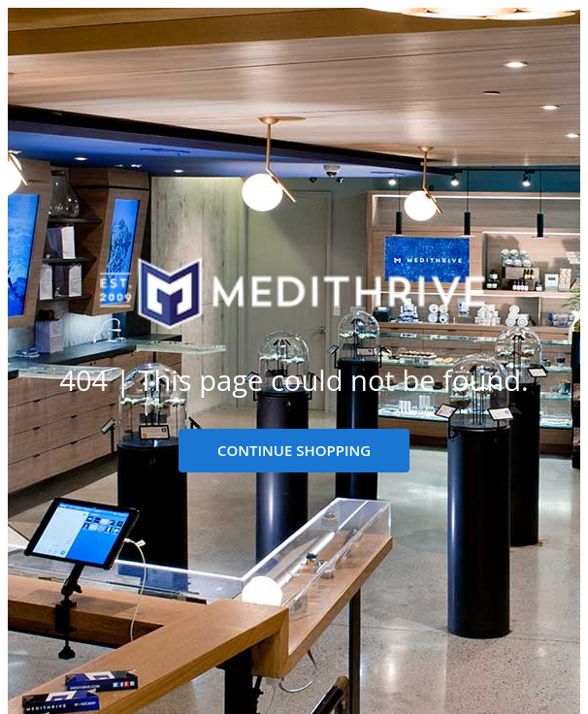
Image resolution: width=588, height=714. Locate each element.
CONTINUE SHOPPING (294, 450)
